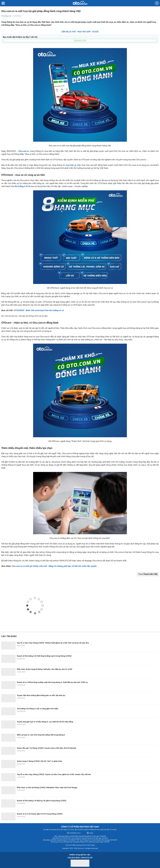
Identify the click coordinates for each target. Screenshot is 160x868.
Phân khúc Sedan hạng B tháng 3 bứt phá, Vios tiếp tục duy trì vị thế (44, 669)
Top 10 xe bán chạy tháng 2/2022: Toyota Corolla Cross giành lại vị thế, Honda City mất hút (54, 774)
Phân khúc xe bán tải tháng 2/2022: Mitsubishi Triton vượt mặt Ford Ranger (47, 787)
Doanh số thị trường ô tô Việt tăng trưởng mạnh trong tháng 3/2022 (44, 656)
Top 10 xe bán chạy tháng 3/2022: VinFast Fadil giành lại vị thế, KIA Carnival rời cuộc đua (53, 643)
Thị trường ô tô (6, 16)
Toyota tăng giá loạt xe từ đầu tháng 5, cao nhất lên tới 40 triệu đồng (45, 722)
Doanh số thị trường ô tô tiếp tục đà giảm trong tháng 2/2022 (42, 801)
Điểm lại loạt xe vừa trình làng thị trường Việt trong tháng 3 (41, 735)
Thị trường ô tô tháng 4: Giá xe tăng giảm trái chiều (38, 709)
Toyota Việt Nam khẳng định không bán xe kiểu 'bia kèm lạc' (41, 695)
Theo (148, 574)
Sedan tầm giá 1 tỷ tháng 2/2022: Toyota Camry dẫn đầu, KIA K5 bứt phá (46, 748)
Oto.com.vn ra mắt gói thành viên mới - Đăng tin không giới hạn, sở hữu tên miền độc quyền (54, 566)
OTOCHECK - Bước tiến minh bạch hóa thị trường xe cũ (39, 310)
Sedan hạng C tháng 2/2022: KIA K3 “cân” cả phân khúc (40, 761)
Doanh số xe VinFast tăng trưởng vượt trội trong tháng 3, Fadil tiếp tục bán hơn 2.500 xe (53, 682)
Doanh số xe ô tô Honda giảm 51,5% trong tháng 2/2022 (40, 814)
